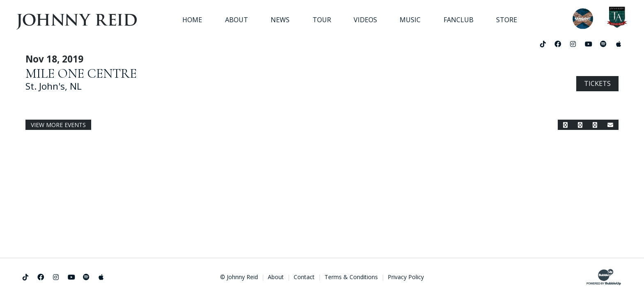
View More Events (58, 125)
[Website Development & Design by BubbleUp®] (604, 277)
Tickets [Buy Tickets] (597, 83)
